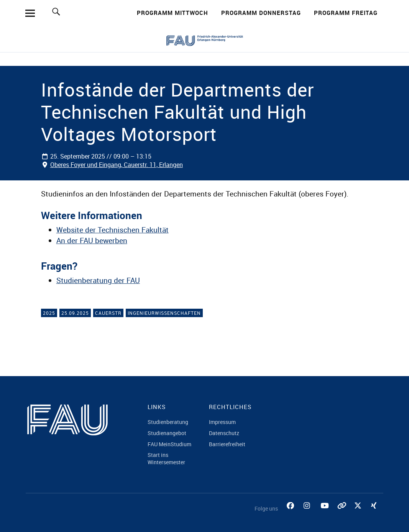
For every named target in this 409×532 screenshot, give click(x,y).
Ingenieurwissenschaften (164, 313)
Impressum (222, 422)
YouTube (325, 514)
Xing (376, 514)
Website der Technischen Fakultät (113, 230)
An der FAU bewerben (92, 241)
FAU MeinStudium (169, 444)
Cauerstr (108, 313)
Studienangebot (167, 433)
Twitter (359, 514)
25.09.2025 (75, 313)
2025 (49, 313)
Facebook (291, 514)
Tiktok (342, 514)
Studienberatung (168, 422)
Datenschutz (224, 433)
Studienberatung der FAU (98, 280)
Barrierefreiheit (227, 444)
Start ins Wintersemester (166, 458)
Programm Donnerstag (261, 13)
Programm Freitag (346, 13)
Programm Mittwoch (172, 13)
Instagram (308, 514)
